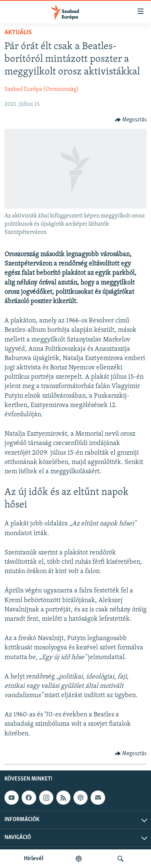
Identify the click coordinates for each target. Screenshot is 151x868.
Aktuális (18, 33)
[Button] (131, 120)
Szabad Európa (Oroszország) (42, 89)
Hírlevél (34, 859)
